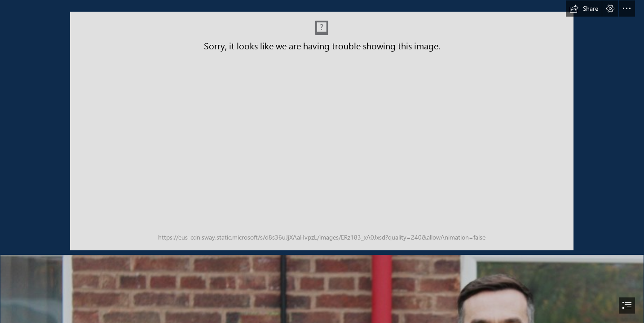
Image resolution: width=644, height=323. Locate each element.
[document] (322, 161)
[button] (584, 9)
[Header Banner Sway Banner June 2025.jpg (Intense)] (322, 131)
